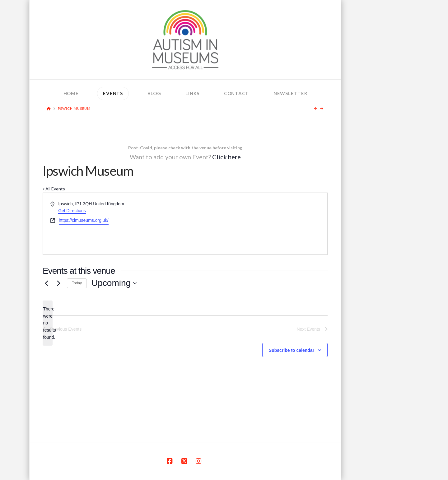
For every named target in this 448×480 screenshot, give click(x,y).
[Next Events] (58, 283)
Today (77, 283)
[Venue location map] (256, 224)
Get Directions (72, 211)
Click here (226, 157)
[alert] (48, 323)
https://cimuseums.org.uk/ (84, 220)
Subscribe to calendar (292, 350)
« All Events (54, 189)
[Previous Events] (46, 283)
